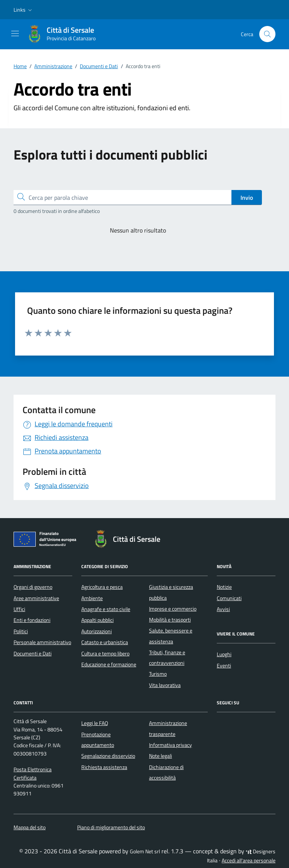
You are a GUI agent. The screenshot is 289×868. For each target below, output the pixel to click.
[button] (24, 10)
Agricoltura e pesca (102, 587)
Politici (21, 631)
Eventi (224, 666)
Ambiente (92, 598)
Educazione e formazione (109, 664)
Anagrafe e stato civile (106, 609)
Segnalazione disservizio (108, 756)
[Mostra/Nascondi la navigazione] (15, 33)
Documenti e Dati (33, 654)
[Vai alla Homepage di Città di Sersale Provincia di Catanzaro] (65, 34)
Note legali (160, 756)
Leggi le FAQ (95, 723)
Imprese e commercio (173, 609)
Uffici (19, 609)
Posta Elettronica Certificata (33, 773)
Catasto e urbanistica (105, 642)
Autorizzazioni (97, 631)
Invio (247, 198)
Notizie (224, 587)
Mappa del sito (30, 827)
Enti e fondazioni (32, 620)
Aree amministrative (36, 598)
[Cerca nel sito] (267, 34)
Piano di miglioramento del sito (111, 827)
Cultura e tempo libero (105, 654)
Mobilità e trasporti (170, 620)
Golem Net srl (145, 851)
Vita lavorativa (165, 685)
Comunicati (229, 598)
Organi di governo (33, 587)
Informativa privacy (170, 745)
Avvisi (223, 609)
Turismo (158, 674)
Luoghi (224, 654)
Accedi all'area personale (249, 860)
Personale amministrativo (42, 642)
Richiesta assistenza (104, 767)
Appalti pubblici (97, 620)
